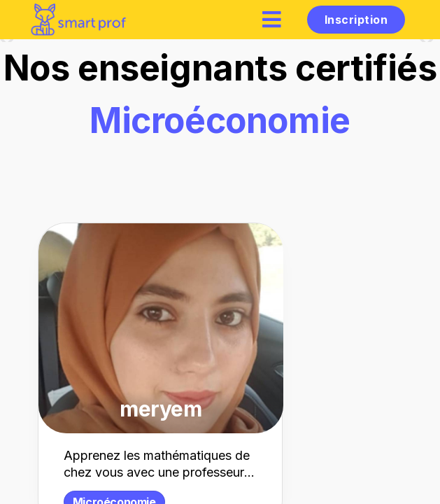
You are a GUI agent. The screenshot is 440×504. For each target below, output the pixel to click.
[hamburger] (272, 19)
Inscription (356, 20)
